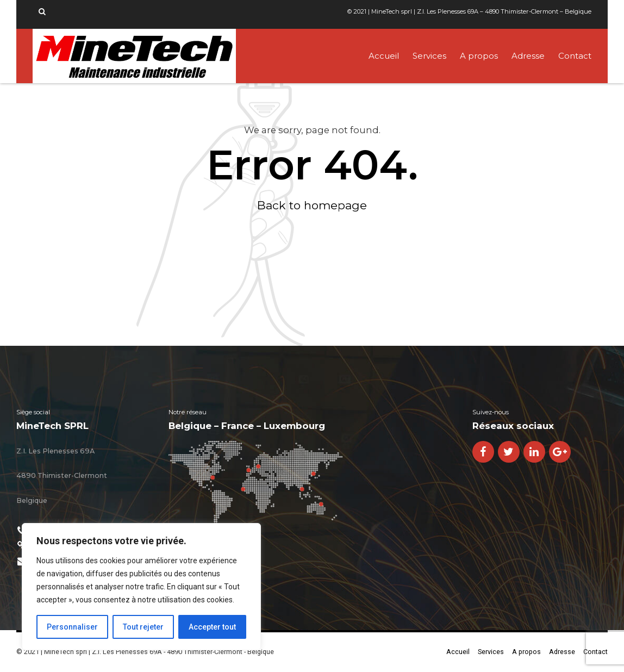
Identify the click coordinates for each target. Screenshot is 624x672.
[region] (141, 587)
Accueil (384, 56)
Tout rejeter (143, 627)
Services (429, 56)
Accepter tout (212, 627)
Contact (575, 56)
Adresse (528, 56)
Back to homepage (312, 205)
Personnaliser (72, 627)
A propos (479, 56)
